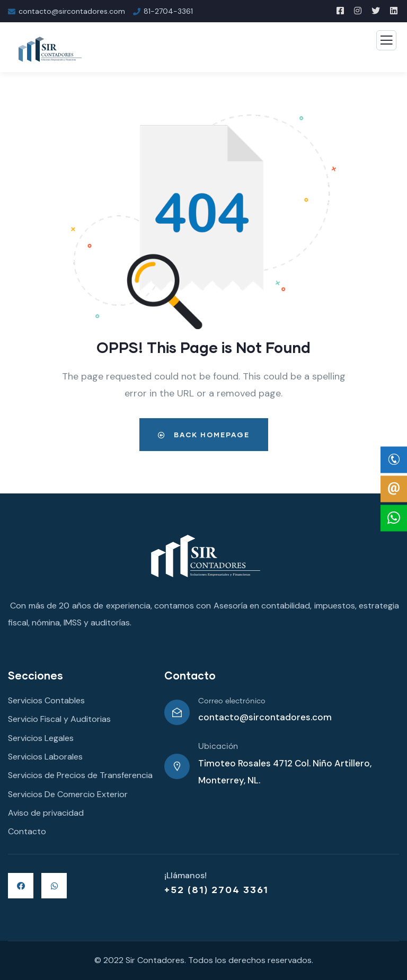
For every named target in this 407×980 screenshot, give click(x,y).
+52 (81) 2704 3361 (216, 889)
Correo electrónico (232, 701)
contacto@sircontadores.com (265, 717)
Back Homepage (204, 435)
